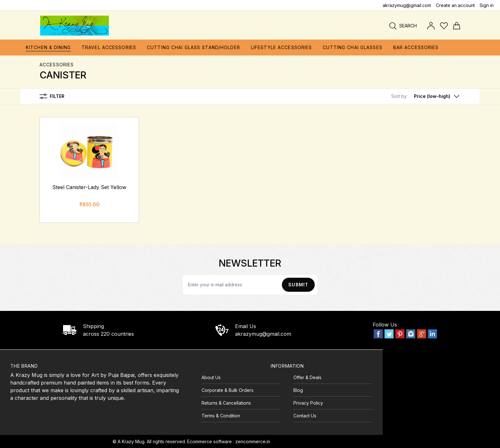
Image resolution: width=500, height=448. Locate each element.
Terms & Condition (221, 416)
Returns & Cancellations (226, 403)
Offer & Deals (307, 377)
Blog (298, 390)
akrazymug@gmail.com (407, 5)
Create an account (455, 5)
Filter (52, 96)
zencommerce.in (253, 441)
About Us (211, 377)
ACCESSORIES (57, 65)
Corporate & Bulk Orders (228, 390)
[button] (426, 96)
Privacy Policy (308, 403)
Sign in (487, 5)
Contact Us (305, 416)
